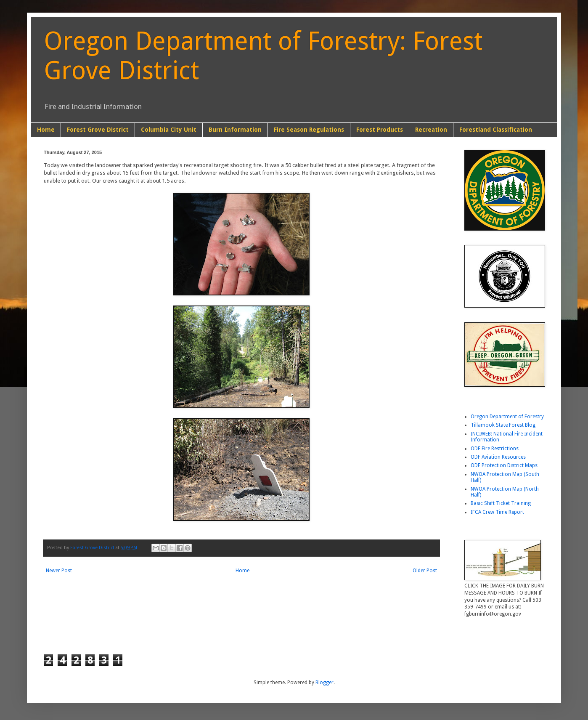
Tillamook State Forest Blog (503, 425)
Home (46, 130)
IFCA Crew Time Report (497, 512)
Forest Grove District (98, 130)
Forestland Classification (496, 130)
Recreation (431, 130)
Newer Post (59, 571)
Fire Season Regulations (309, 130)
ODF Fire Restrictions (495, 449)
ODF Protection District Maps (504, 465)
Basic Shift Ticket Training (501, 503)
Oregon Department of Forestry (507, 417)
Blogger (324, 683)
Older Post (425, 571)
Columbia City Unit (169, 130)
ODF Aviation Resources (498, 457)
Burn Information (235, 130)
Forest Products (380, 130)
